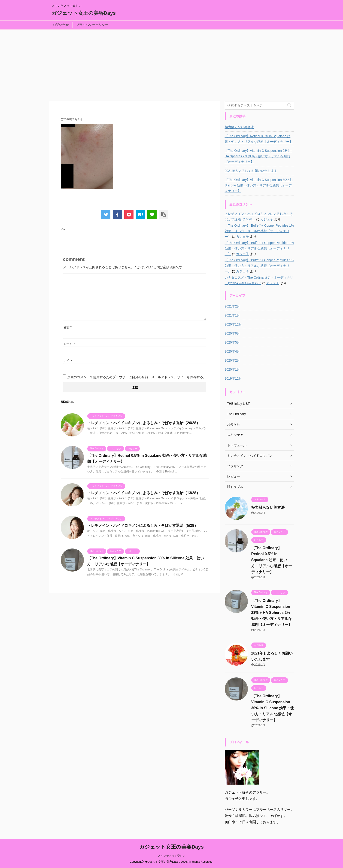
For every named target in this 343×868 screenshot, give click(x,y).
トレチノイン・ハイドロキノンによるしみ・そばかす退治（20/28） (144, 423)
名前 (67, 327)
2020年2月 (232, 360)
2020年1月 (232, 369)
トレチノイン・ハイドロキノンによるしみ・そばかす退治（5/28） (143, 525)
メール (69, 344)
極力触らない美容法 (239, 127)
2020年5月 (232, 342)
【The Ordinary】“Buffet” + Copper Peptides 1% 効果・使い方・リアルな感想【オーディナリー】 (259, 231)
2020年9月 (232, 333)
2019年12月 (233, 378)
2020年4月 (232, 351)
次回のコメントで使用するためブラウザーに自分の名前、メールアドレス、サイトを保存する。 (137, 377)
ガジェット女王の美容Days (84, 13)
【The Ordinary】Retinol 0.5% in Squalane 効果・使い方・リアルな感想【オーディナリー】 (259, 139)
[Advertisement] (172, 64)
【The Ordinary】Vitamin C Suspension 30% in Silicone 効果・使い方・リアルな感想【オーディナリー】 (259, 185)
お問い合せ (61, 25)
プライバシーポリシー (92, 25)
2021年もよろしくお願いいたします (251, 171)
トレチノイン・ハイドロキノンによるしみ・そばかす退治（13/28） (144, 493)
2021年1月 (232, 315)
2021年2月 (232, 306)
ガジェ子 (267, 219)
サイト (68, 360)
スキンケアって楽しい (172, 856)
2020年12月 (233, 324)
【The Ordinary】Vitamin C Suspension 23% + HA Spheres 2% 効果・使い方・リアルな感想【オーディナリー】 (258, 156)
